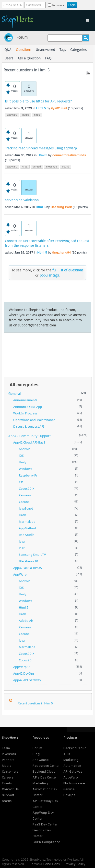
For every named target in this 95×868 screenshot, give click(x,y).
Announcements (25, 400)
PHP (22, 548)
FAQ (48, 58)
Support (8, 795)
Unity (23, 462)
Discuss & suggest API (29, 426)
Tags (63, 50)
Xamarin (25, 495)
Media (7, 766)
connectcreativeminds (69, 155)
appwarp (12, 115)
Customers (10, 772)
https (37, 115)
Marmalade (27, 522)
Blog (36, 754)
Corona (24, 502)
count (65, 167)
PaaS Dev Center (45, 824)
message (52, 167)
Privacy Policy (75, 864)
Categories (78, 50)
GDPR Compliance (46, 842)
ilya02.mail (59, 108)
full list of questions (68, 270)
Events (7, 783)
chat (25, 167)
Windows (25, 469)
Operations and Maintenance (34, 420)
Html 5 (41, 108)
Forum (22, 37)
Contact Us (10, 789)
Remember (59, 5)
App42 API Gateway (27, 680)
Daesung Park (61, 207)
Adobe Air (26, 621)
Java (22, 541)
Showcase (41, 760)
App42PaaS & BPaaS (28, 568)
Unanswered (45, 50)
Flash (23, 515)
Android (25, 449)
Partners (8, 760)
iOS (21, 456)
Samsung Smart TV (32, 555)
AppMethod (27, 528)
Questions (24, 50)
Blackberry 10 (28, 561)
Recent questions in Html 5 (35, 703)
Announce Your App (28, 407)
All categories (24, 385)
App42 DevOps (24, 673)
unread (37, 167)
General (15, 394)
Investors (9, 754)
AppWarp (20, 574)
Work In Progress (25, 413)
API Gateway (73, 772)
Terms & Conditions (45, 864)
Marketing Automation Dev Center (45, 789)
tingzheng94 (61, 252)
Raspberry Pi (28, 475)
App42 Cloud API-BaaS (29, 442)
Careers (8, 777)
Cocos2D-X (27, 489)
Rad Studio (27, 535)
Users (9, 58)
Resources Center (46, 766)
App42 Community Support (30, 436)
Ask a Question (29, 58)
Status (7, 801)
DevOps (69, 795)
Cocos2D (25, 660)
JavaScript (26, 508)
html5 (26, 115)
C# (21, 482)
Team (6, 748)
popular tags (49, 275)
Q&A (8, 50)
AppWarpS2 (22, 667)
